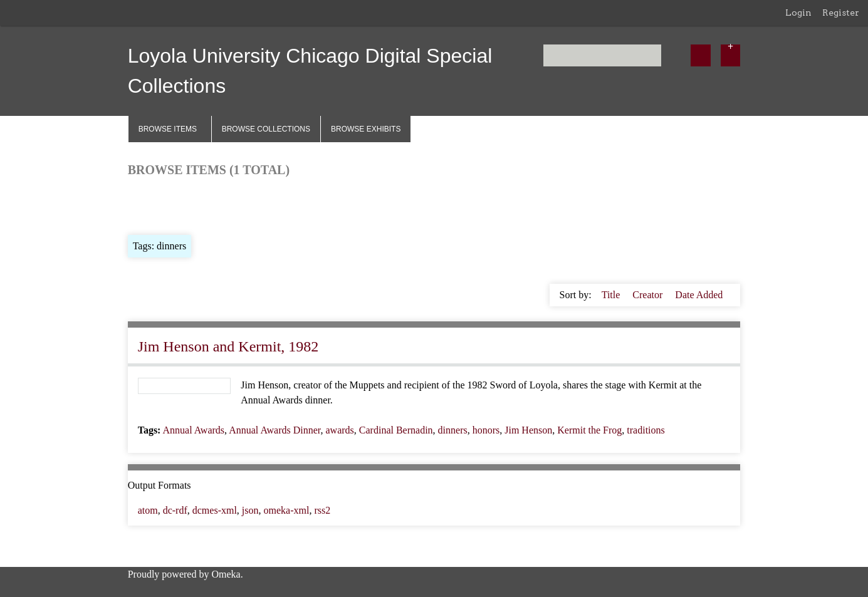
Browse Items (168, 129)
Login (798, 13)
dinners (453, 430)
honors (486, 430)
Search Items (279, 205)
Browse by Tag (213, 205)
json (250, 510)
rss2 (322, 510)
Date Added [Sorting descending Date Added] (699, 295)
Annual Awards (194, 430)
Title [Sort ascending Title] (612, 295)
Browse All (150, 205)
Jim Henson (528, 430)
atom (148, 510)
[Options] (730, 55)
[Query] (603, 55)
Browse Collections (266, 129)
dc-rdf (175, 510)
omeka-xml (287, 510)
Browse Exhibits (366, 129)
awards (340, 430)
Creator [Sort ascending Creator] (649, 295)
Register (841, 13)
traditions (646, 430)
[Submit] (701, 55)
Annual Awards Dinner (275, 430)
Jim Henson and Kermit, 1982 (228, 346)
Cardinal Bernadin (396, 430)
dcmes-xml (215, 510)
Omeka (226, 574)
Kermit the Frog (589, 430)
